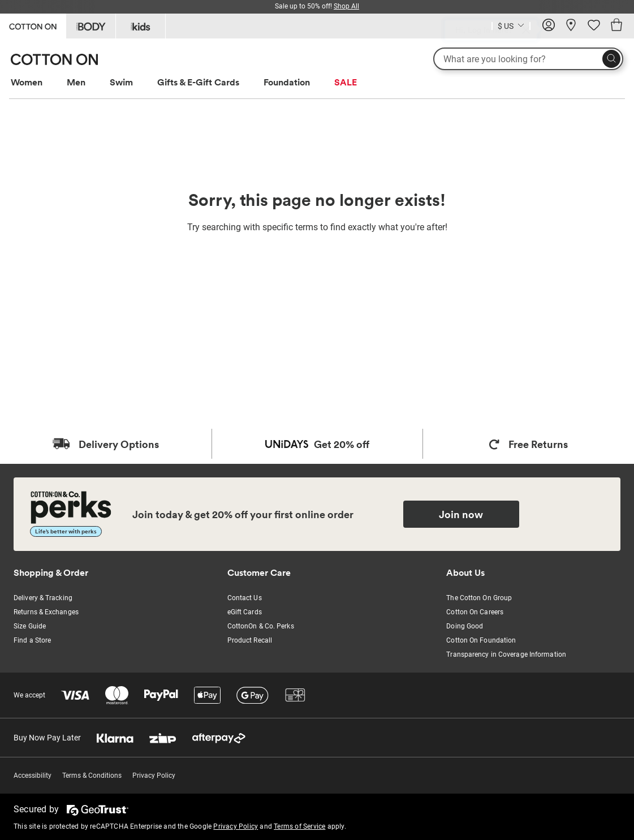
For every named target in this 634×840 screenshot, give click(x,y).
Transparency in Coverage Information (506, 654)
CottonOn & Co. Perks (261, 626)
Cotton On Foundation (481, 640)
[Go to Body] (91, 26)
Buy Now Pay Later (47, 738)
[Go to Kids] (141, 26)
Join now (461, 514)
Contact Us (245, 598)
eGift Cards (245, 612)
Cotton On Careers (475, 612)
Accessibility (33, 776)
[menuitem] (37, 82)
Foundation (287, 82)
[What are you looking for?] (528, 59)
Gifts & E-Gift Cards (198, 82)
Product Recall (250, 640)
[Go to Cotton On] (33, 25)
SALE (346, 82)
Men (76, 82)
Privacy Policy (154, 776)
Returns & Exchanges (46, 612)
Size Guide (30, 626)
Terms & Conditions (92, 776)
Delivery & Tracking (43, 598)
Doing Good (465, 626)
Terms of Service (299, 826)
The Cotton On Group (479, 598)
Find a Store (32, 640)
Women (27, 82)
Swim (121, 82)
